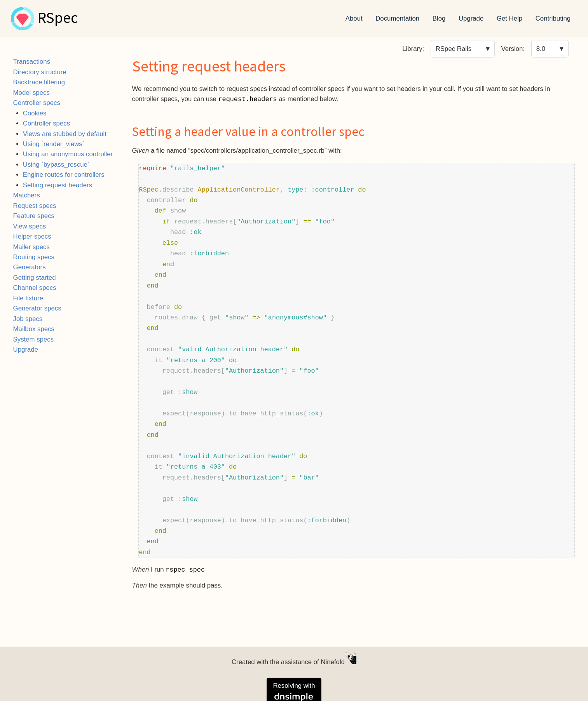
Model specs (31, 93)
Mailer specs (31, 247)
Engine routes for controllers (64, 175)
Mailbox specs (34, 329)
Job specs (28, 319)
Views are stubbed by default (65, 134)
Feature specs (34, 216)
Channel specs (35, 288)
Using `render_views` (54, 144)
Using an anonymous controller (68, 154)
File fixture (28, 298)
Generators (30, 267)
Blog (439, 18)
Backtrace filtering (39, 82)
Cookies (35, 113)
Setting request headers (58, 185)
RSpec (58, 19)
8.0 (541, 49)
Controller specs (37, 103)
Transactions (32, 62)
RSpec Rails (454, 49)
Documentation (397, 18)
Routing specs (34, 257)
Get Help (509, 18)
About (354, 18)
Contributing (553, 18)
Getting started (35, 278)
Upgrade (471, 18)
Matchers (27, 195)
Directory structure (40, 72)
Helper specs (32, 236)
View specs (30, 226)
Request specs (35, 206)
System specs (33, 339)
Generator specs (37, 308)
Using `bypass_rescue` (56, 165)
